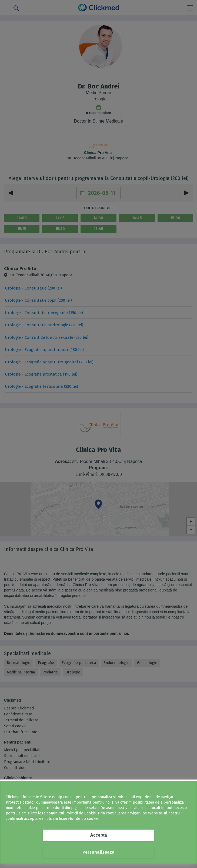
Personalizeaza (98, 852)
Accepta (98, 835)
